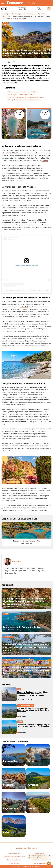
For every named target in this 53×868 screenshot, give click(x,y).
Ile (19, 653)
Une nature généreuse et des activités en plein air (26, 97)
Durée (38, 8)
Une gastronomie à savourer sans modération (25, 100)
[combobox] (7, 9)
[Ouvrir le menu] (2, 3)
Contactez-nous (14, 863)
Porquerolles (9, 637)
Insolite (31, 700)
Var (9, 16)
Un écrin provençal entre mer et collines (23, 92)
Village (20, 56)
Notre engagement (14, 853)
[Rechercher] (49, 8)
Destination (4, 8)
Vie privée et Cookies (14, 860)
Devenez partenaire (39, 863)
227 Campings (27, 543)
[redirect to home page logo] (15, 3)
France (26, 14)
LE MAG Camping (16, 14)
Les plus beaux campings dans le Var (27, 541)
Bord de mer (22, 676)
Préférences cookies (39, 860)
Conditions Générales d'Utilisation (14, 857)
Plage (20, 630)
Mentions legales (39, 853)
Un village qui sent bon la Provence (21, 95)
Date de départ (22, 8)
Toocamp (5, 14)
